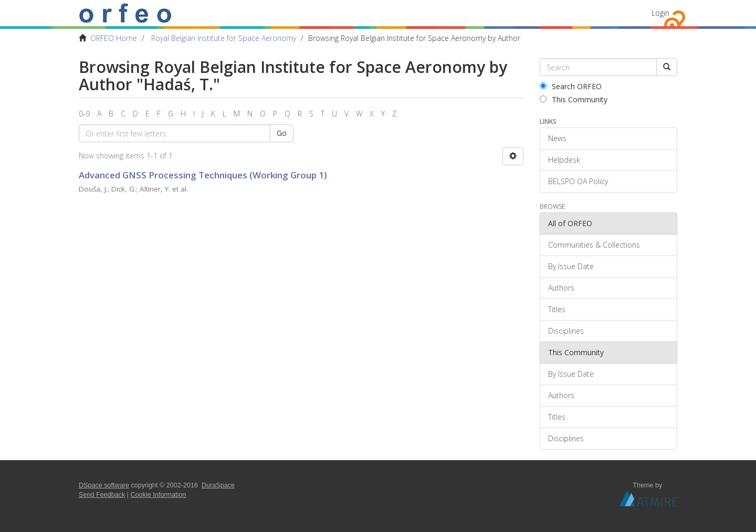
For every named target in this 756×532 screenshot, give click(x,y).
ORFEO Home (114, 38)
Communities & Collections (594, 245)
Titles (557, 309)
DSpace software (104, 485)
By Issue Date (571, 266)
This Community (574, 99)
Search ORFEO (571, 86)
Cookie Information (159, 495)
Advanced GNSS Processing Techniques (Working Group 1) (203, 175)
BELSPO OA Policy (578, 181)
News (557, 138)
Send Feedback (102, 495)
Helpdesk (564, 160)
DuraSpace (218, 485)
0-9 (84, 114)
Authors (561, 288)
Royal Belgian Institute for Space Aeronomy (224, 38)
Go (282, 133)
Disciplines (566, 331)
